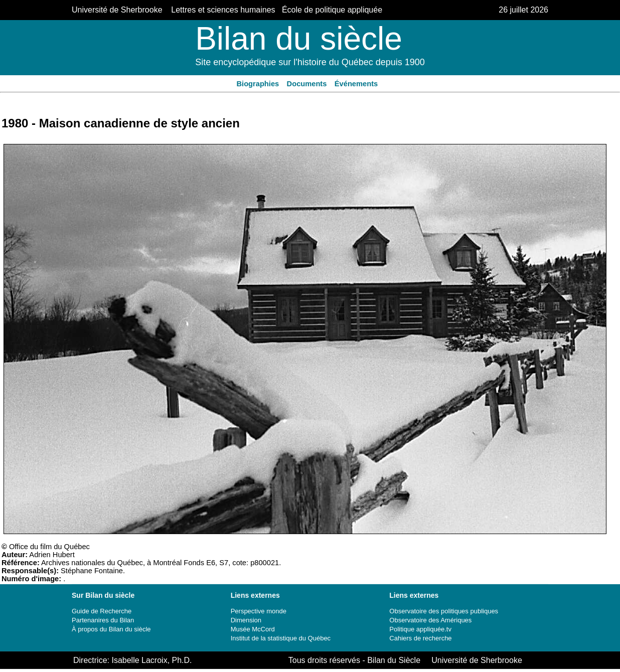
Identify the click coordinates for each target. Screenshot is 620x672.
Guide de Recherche (102, 611)
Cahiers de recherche (420, 638)
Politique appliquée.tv (420, 629)
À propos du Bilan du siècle (111, 629)
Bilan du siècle (299, 39)
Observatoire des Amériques (430, 620)
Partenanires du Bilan (103, 620)
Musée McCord (253, 629)
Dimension (246, 620)
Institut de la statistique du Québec (281, 638)
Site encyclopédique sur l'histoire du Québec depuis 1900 (310, 62)
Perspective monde (259, 611)
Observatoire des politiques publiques (444, 611)
